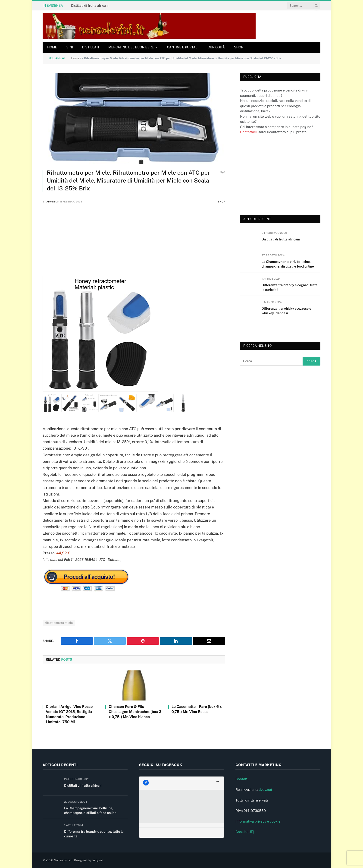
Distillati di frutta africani (90, 6)
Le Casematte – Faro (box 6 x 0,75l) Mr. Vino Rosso (197, 709)
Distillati (91, 47)
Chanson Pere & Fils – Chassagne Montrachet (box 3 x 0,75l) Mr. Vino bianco (135, 712)
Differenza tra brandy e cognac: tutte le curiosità (289, 287)
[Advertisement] (134, 243)
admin (51, 202)
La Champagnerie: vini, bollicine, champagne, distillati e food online (288, 264)
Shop (239, 47)
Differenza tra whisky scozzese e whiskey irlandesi (286, 311)
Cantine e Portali (183, 47)
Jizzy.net (265, 790)
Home (52, 47)
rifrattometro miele (59, 623)
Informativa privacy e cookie (258, 821)
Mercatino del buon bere (131, 47)
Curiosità (216, 47)
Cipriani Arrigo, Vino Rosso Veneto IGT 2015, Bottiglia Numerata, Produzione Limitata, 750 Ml (69, 714)
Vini (69, 47)
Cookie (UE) (245, 832)
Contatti (242, 779)
